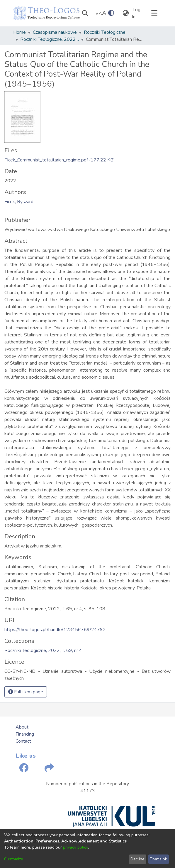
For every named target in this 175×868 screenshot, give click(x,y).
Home (19, 32)
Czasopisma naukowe (55, 32)
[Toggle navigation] (154, 13)
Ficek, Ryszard (19, 202)
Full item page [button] (26, 692)
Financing (25, 734)
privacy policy (75, 847)
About (22, 727)
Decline (137, 859)
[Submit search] (85, 13)
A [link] (97, 14)
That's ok (158, 859)
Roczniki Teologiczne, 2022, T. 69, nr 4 (50, 39)
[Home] (47, 13)
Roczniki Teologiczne (105, 32)
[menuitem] (126, 13)
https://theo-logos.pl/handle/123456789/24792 (55, 630)
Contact (23, 741)
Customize (14, 859)
